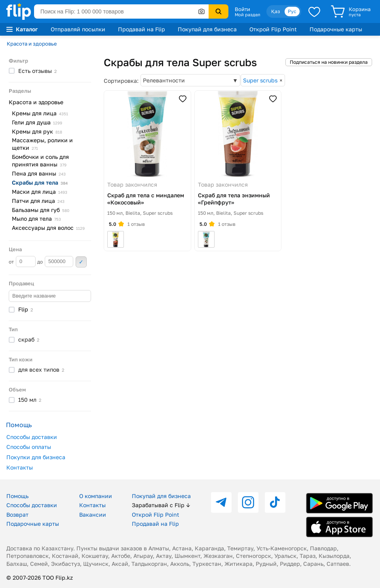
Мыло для (36, 219)
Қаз (275, 11)
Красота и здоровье (32, 44)
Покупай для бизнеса (207, 29)
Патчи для (38, 201)
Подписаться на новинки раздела (329, 62)
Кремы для (40, 113)
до (55, 262)
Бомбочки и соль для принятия (40, 160)
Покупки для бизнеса (36, 457)
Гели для (37, 122)
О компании (96, 496)
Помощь (17, 496)
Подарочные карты (336, 29)
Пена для (39, 173)
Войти (242, 9)
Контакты (20, 467)
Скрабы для (40, 182)
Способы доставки (32, 437)
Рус (292, 11)
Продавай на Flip (142, 29)
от (22, 262)
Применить (81, 262)
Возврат (17, 514)
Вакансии (93, 514)
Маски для (40, 192)
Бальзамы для (41, 210)
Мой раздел (247, 15)
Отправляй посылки (78, 29)
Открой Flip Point (273, 29)
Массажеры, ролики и (42, 144)
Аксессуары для (48, 228)
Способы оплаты (29, 447)
